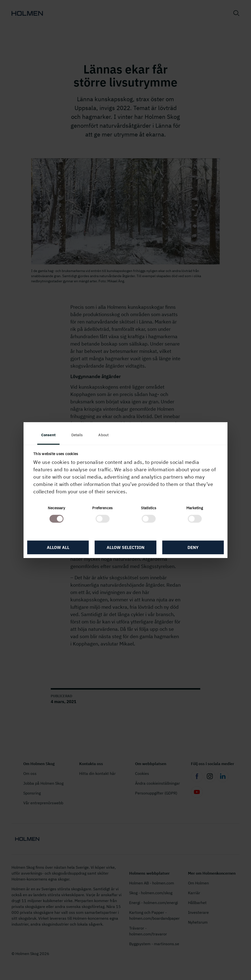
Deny (193, 547)
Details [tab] (77, 435)
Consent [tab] (48, 435)
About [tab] (103, 435)
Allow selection (125, 547)
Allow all (58, 547)
